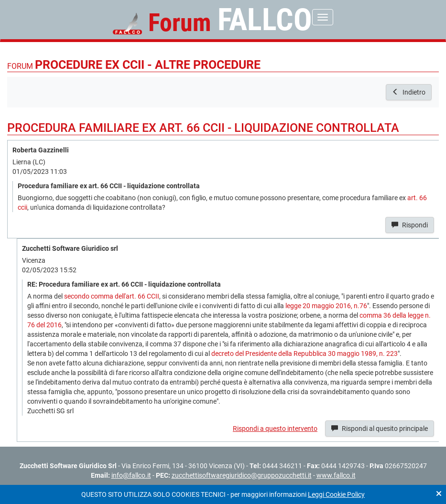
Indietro (409, 92)
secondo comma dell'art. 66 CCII (112, 296)
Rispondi (410, 225)
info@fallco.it (131, 475)
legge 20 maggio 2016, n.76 (326, 306)
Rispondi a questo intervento (275, 429)
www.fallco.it (336, 475)
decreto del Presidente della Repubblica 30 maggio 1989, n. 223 (305, 354)
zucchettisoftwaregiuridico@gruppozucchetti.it (242, 475)
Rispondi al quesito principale (380, 429)
